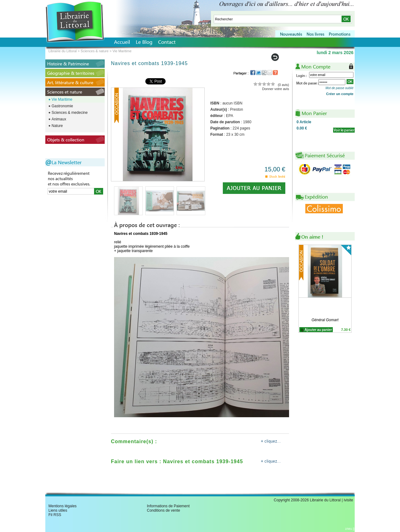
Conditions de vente (163, 510)
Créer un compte (340, 94)
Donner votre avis (276, 89)
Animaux (59, 119)
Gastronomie (62, 106)
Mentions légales (62, 506)
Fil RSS (55, 515)
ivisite (348, 500)
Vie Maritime (62, 99)
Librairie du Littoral (63, 51)
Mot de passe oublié (339, 88)
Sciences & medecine (70, 113)
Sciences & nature (95, 51)
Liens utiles (58, 510)
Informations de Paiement (168, 506)
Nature (57, 126)
